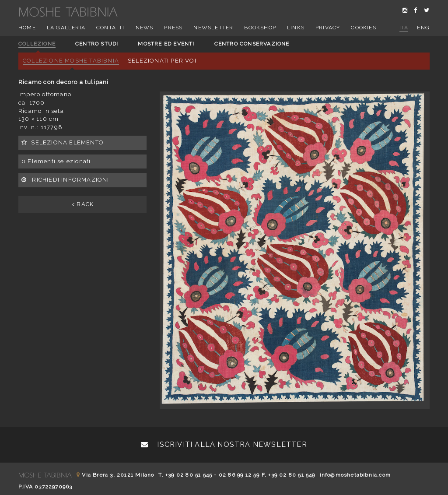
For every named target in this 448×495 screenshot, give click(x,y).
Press (173, 28)
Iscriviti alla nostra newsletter (224, 444)
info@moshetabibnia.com (355, 475)
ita (404, 28)
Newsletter (213, 28)
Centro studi (97, 44)
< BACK (82, 204)
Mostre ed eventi (166, 44)
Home (27, 28)
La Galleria (66, 28)
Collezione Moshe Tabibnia (71, 61)
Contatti (110, 28)
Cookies (363, 28)
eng (423, 28)
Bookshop (260, 28)
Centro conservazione (252, 44)
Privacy (328, 28)
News (145, 28)
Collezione (37, 44)
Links (296, 28)
